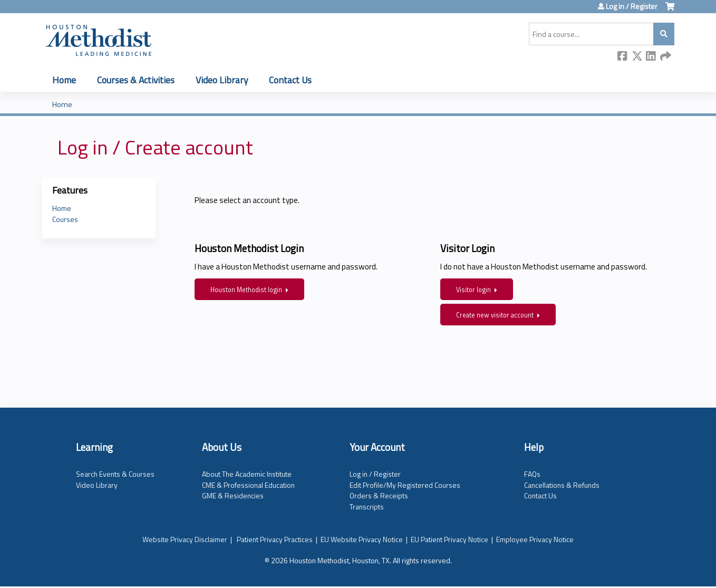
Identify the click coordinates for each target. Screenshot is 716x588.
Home (64, 80)
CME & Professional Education (248, 485)
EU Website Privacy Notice (362, 539)
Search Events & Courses (115, 474)
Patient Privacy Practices (275, 539)
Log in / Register (632, 6)
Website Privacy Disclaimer (185, 539)
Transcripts (367, 507)
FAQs (532, 474)
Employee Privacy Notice (535, 539)
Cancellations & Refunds (562, 485)
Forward (665, 57)
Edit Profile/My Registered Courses (405, 485)
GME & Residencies (233, 495)
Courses (65, 219)
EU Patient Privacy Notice (449, 539)
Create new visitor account (495, 315)
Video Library (222, 80)
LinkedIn (651, 57)
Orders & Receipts (379, 495)
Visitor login (473, 290)
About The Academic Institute (247, 474)
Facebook (623, 57)
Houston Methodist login (246, 290)
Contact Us (290, 80)
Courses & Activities (136, 80)
